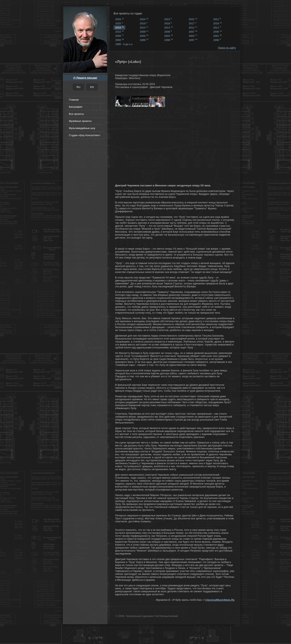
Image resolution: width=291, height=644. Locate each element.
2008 (168, 32)
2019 (144, 23)
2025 (120, 19)
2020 (119, 23)
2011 (217, 27)
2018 (168, 23)
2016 (217, 23)
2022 (193, 19)
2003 (168, 36)
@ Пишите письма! (85, 78)
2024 (144, 19)
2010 (120, 32)
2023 (168, 19)
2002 (193, 36)
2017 (192, 23)
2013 (168, 27)
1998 (168, 40)
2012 (193, 27)
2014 (144, 27)
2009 (144, 32)
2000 (120, 40)
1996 (217, 40)
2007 (193, 32)
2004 (144, 36)
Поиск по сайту (227, 48)
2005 (120, 36)
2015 (120, 27)
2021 (217, 19)
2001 (217, 36)
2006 (217, 32)
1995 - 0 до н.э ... (124, 44)
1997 (193, 40)
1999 (144, 40)
